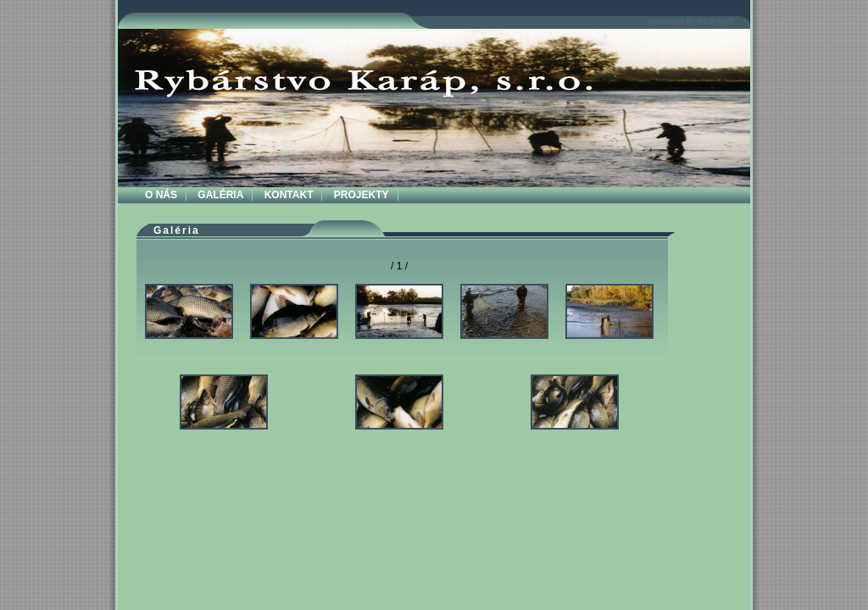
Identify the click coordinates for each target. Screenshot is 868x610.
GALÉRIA (220, 195)
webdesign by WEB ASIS (690, 21)
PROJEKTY (362, 195)
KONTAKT (289, 195)
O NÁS (161, 195)
